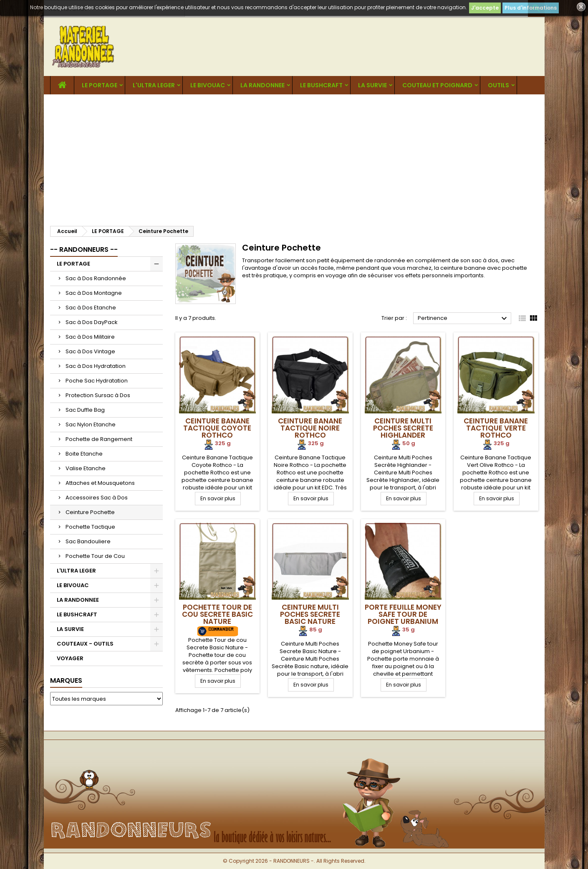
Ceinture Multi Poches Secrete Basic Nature (310, 614)
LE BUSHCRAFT (321, 85)
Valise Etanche (86, 468)
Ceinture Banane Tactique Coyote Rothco (217, 428)
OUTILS (498, 85)
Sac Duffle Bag (85, 410)
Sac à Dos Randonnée (96, 278)
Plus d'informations (531, 8)
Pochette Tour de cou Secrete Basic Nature (217, 614)
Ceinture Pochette (90, 512)
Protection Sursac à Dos (98, 395)
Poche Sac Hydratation (97, 381)
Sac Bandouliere (88, 541)
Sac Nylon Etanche (91, 424)
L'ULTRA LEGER (154, 85)
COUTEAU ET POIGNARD (437, 85)
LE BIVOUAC (208, 85)
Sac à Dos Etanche (91, 308)
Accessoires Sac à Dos (97, 498)
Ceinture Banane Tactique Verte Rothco (496, 428)
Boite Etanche (84, 454)
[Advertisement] (294, 157)
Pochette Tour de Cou (95, 556)
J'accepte (485, 8)
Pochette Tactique (90, 527)
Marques (66, 680)
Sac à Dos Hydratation (96, 366)
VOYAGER (70, 658)
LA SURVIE (372, 85)
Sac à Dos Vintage (90, 351)
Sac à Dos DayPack (92, 322)
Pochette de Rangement (99, 439)
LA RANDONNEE (262, 85)
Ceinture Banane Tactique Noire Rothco (310, 428)
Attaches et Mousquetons (100, 483)
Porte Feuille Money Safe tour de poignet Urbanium (403, 614)
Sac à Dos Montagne (94, 293)
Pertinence (463, 319)
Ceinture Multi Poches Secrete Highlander (403, 428)
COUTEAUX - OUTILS (85, 644)
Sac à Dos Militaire (90, 337)
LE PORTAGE (100, 85)
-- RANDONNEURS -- (84, 250)
